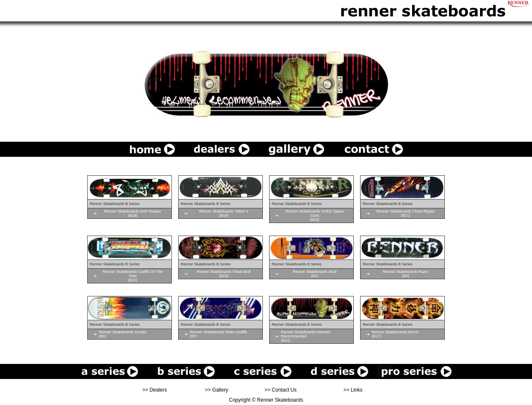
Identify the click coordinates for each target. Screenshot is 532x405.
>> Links (353, 390)
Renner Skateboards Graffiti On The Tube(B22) (133, 276)
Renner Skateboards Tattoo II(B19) (224, 213)
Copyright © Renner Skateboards (266, 400)
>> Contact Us (281, 390)
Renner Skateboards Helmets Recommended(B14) (306, 336)
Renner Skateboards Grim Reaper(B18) (133, 213)
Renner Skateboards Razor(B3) (406, 274)
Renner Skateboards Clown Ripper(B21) (406, 213)
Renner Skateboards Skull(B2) (315, 274)
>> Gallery (217, 390)
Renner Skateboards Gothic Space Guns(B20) (315, 215)
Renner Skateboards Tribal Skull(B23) (224, 274)
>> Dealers (155, 390)
